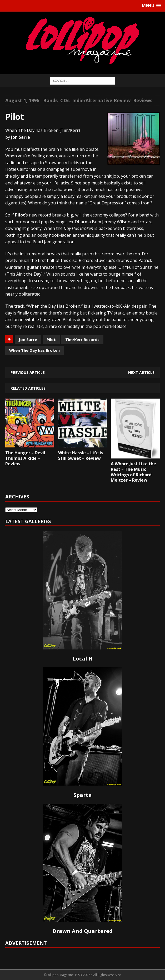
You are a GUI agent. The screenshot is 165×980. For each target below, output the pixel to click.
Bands (50, 100)
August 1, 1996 (22, 100)
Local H (83, 659)
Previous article (28, 372)
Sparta (83, 795)
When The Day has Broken (34, 350)
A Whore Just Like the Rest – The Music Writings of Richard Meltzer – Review (133, 472)
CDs (65, 100)
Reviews (143, 100)
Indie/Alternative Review (101, 100)
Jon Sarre (28, 339)
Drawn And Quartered (82, 931)
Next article (141, 372)
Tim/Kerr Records (82, 339)
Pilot (51, 339)
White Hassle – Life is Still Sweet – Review (81, 455)
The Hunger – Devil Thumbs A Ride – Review (25, 458)
